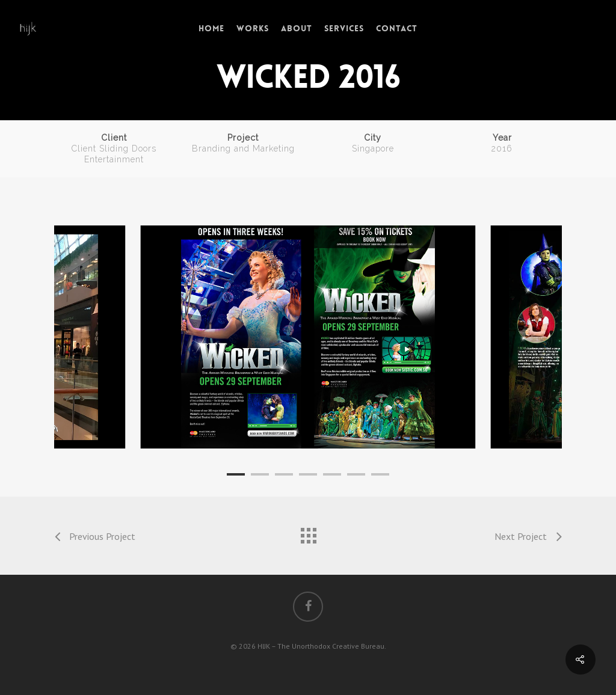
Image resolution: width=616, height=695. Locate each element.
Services (344, 28)
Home (211, 28)
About (297, 28)
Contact (397, 28)
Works (253, 28)
